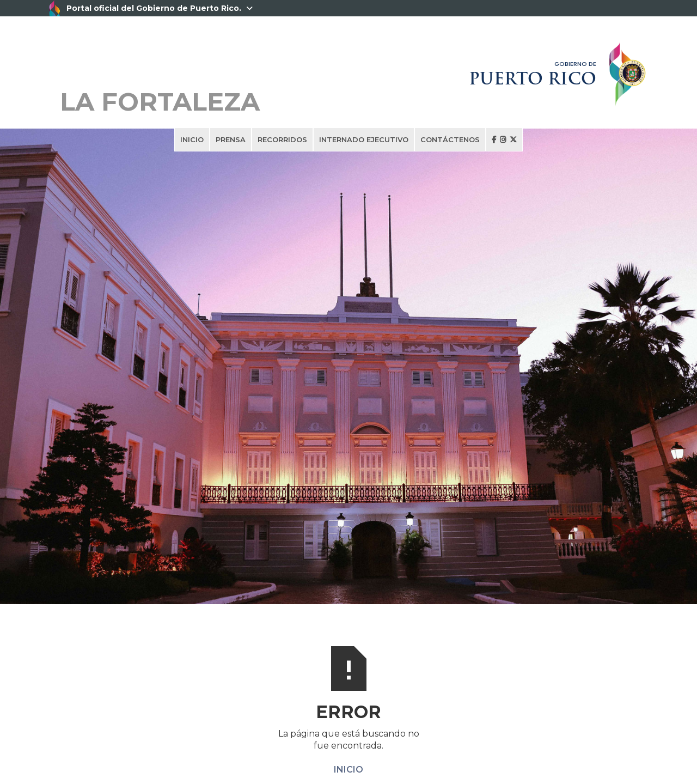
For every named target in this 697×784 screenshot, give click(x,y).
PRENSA (231, 139)
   (504, 139)
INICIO (192, 139)
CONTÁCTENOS (450, 139)
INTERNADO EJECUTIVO (364, 139)
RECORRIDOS (282, 139)
